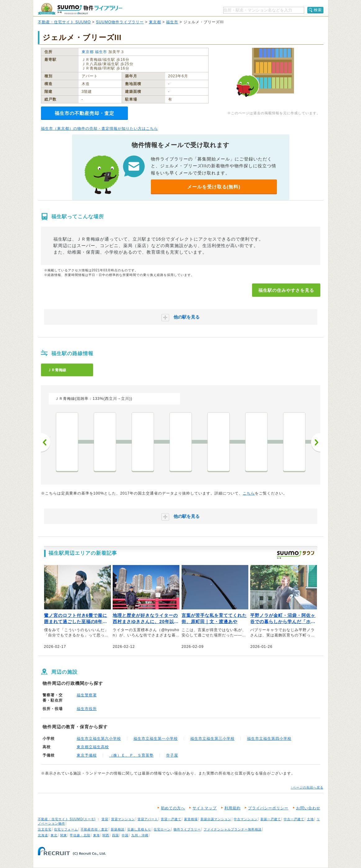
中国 (125, 835)
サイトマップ (205, 808)
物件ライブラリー (187, 829)
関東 (64, 835)
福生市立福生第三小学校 (212, 739)
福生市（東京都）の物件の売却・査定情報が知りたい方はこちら (99, 129)
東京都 (155, 22)
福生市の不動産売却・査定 (84, 113)
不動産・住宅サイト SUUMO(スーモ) (67, 819)
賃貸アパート (148, 819)
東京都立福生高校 (93, 747)
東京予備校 (87, 755)
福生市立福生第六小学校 (99, 739)
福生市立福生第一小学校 (156, 739)
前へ (46, 442)
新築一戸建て (271, 819)
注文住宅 (45, 829)
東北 (54, 835)
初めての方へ (173, 808)
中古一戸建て (294, 819)
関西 (106, 835)
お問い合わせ (308, 808)
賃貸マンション (123, 819)
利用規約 (232, 808)
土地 (310, 819)
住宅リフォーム (66, 829)
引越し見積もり (139, 829)
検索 (318, 10)
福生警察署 (87, 695)
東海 (97, 835)
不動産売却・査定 (94, 829)
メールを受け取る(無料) (214, 187)
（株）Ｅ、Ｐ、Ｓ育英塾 (131, 755)
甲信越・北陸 (80, 835)
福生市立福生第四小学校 (269, 739)
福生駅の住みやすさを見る (286, 290)
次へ (316, 442)
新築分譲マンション (216, 819)
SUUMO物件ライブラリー (120, 22)
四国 (115, 835)
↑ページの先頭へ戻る (307, 787)
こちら (249, 493)
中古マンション (246, 819)
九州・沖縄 (140, 835)
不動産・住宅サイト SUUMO (64, 22)
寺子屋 (172, 755)
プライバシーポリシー (268, 808)
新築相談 (118, 829)
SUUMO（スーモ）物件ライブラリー (80, 9)
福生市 (172, 22)
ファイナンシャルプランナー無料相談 (233, 829)
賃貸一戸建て (171, 819)
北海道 (43, 835)
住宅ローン (162, 829)
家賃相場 (191, 819)
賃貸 (105, 819)
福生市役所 (87, 709)
